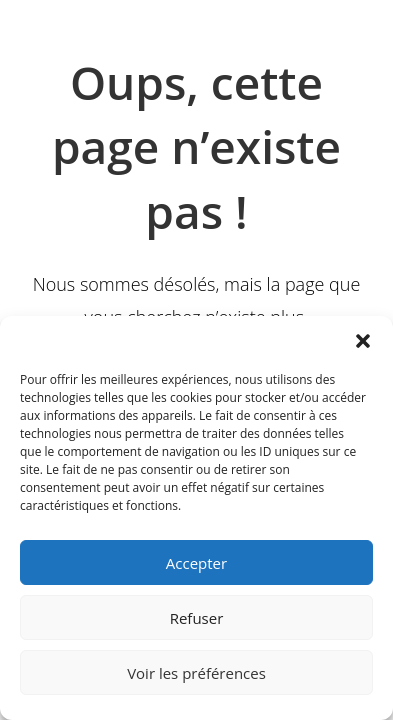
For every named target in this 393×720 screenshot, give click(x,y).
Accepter (196, 563)
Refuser (197, 618)
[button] (363, 341)
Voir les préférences (196, 673)
